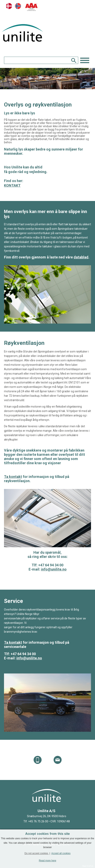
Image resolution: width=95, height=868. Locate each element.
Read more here (47, 861)
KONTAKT (12, 185)
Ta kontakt (13, 477)
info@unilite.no (54, 569)
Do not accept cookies (37, 853)
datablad (81, 257)
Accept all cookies (61, 853)
